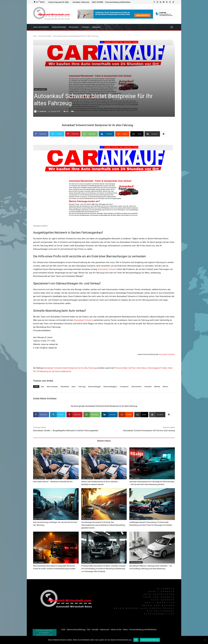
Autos (74, 386)
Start (35, 36)
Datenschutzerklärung (150, 640)
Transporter (124, 386)
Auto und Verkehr (45, 36)
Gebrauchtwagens (110, 386)
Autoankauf (65, 386)
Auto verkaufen (52, 386)
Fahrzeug (82, 386)
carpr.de (43, 111)
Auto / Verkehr (39, 478)
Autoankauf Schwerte (108, 269)
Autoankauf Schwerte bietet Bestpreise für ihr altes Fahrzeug (70, 368)
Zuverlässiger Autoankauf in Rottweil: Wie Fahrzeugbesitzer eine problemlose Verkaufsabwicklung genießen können (103, 525)
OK (136, 640)
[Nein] (205, 640)
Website (157, 386)
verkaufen (148, 386)
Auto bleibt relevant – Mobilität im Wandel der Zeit (52, 481)
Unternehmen (136, 386)
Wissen (165, 386)
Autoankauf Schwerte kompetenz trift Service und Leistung (149, 431)
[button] (172, 27)
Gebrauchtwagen (94, 386)
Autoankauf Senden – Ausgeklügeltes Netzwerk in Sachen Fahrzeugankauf (66, 431)
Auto (43, 386)
